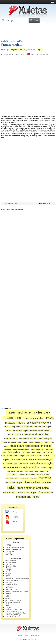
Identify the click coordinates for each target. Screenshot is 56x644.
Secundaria (9, 546)
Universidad (10, 551)
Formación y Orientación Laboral (17, 591)
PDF (11, 522)
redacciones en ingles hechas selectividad (28, 430)
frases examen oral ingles (33, 488)
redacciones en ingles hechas (21, 467)
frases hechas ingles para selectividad (24, 456)
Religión (8, 608)
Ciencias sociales (11, 584)
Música (8, 606)
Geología (9, 604)
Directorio (11, 41)
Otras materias (11, 561)
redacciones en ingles (42, 463)
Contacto (27, 636)
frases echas (14, 452)
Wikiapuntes (27, 639)
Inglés (19, 41)
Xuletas (20, 636)
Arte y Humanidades (13, 617)
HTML (12, 517)
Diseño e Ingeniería (12, 611)
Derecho (8, 586)
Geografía (9, 577)
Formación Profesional (13, 549)
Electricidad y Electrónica (14, 581)
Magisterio (9, 588)
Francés (8, 593)
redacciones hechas (33, 418)
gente (13, 132)
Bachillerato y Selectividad (15, 548)
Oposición (9, 553)
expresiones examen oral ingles (20, 493)
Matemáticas (10, 568)
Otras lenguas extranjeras (14, 600)
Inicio (3, 41)
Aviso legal (35, 636)
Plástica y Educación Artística (16, 613)
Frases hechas (12, 45)
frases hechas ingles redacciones (17, 449)
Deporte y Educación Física (15, 609)
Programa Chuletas (18, 50)
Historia (8, 564)
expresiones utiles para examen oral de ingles (32, 460)
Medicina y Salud (11, 590)
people (44, 130)
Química (8, 573)
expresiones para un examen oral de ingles (32, 427)
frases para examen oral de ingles (28, 434)
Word (11, 512)
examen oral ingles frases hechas (15, 464)
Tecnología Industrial (13, 602)
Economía (9, 582)
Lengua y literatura (12, 563)
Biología (8, 570)
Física (8, 572)
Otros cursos (10, 555)
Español (8, 595)
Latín (7, 597)
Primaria (8, 544)
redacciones (11, 439)
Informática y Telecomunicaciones (17, 579)
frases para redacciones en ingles (31, 446)
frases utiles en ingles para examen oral (34, 474)
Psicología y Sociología (13, 615)
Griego (8, 599)
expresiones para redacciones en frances (21, 478)
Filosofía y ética (11, 566)
